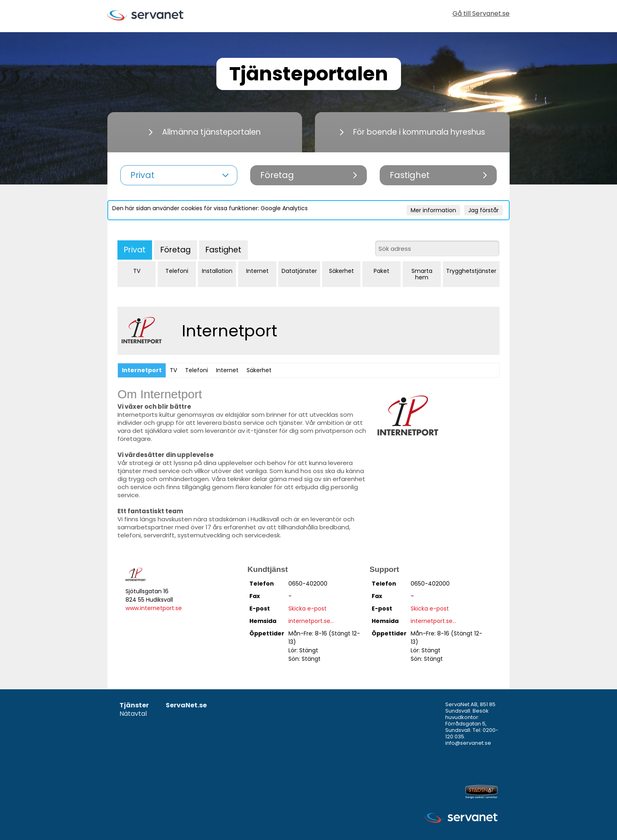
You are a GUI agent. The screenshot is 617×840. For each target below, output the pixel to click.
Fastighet (223, 250)
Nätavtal (133, 714)
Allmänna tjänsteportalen (205, 132)
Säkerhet (341, 271)
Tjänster (134, 706)
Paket (382, 271)
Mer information (433, 210)
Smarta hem (422, 274)
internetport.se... (311, 621)
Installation (217, 271)
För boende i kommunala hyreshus (412, 132)
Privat (135, 250)
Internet (257, 271)
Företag (176, 250)
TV (137, 271)
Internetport (142, 370)
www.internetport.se (154, 608)
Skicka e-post (307, 608)
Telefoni (177, 271)
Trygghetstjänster (471, 271)
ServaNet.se (186, 706)
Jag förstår (483, 210)
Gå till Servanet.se (481, 14)
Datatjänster (299, 271)
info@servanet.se (468, 743)
